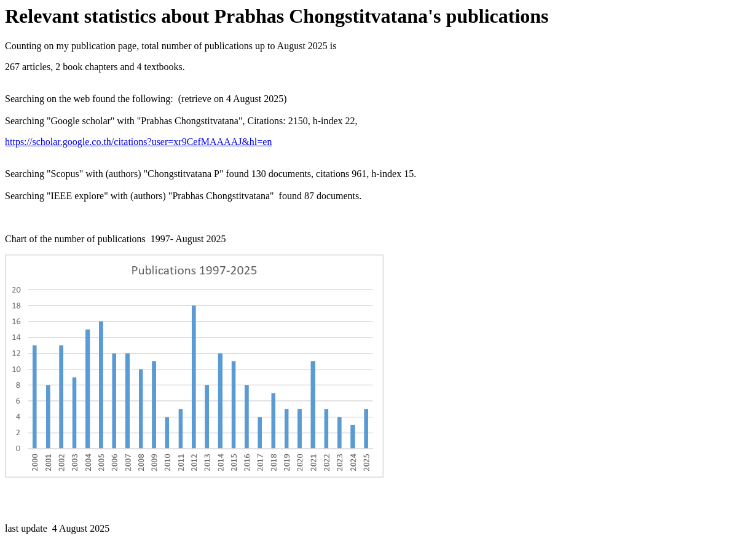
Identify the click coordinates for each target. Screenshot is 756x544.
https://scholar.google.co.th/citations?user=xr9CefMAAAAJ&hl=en (138, 142)
